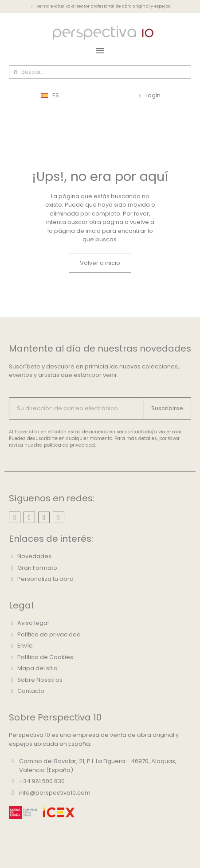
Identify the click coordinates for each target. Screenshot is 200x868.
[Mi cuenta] (150, 96)
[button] (100, 263)
